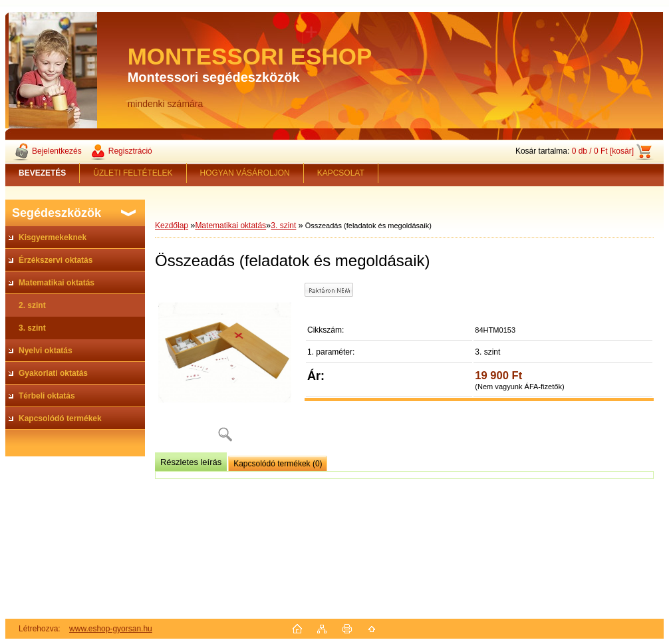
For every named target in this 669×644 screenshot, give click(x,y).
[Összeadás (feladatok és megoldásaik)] (225, 367)
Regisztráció (130, 151)
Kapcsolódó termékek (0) (278, 464)
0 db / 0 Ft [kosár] (603, 151)
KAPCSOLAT (341, 173)
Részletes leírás (191, 462)
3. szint (283, 226)
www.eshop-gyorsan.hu (111, 629)
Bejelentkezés (57, 151)
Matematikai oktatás (230, 226)
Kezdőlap (172, 226)
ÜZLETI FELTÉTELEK (133, 173)
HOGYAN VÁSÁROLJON (245, 173)
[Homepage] (43, 173)
